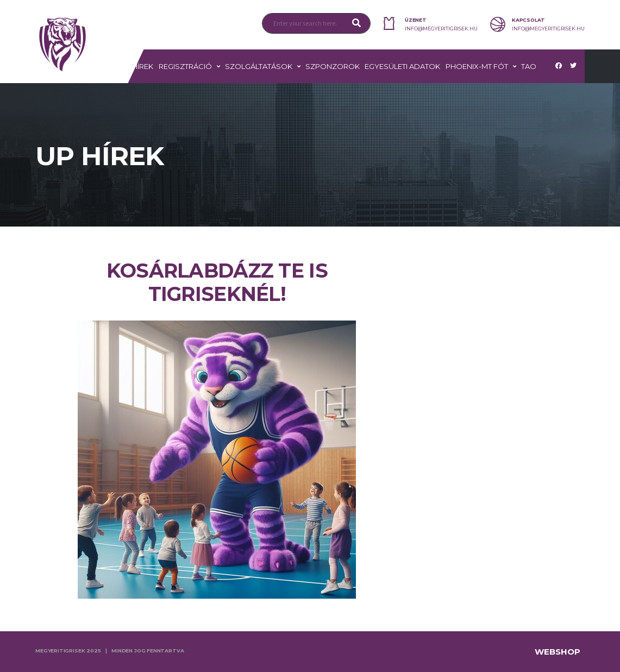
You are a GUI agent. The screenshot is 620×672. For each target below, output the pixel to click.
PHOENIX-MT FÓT (477, 66)
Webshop (558, 652)
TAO (529, 66)
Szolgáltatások (259, 66)
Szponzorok (333, 66)
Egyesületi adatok (402, 66)
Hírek (143, 66)
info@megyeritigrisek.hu (441, 29)
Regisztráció (185, 66)
